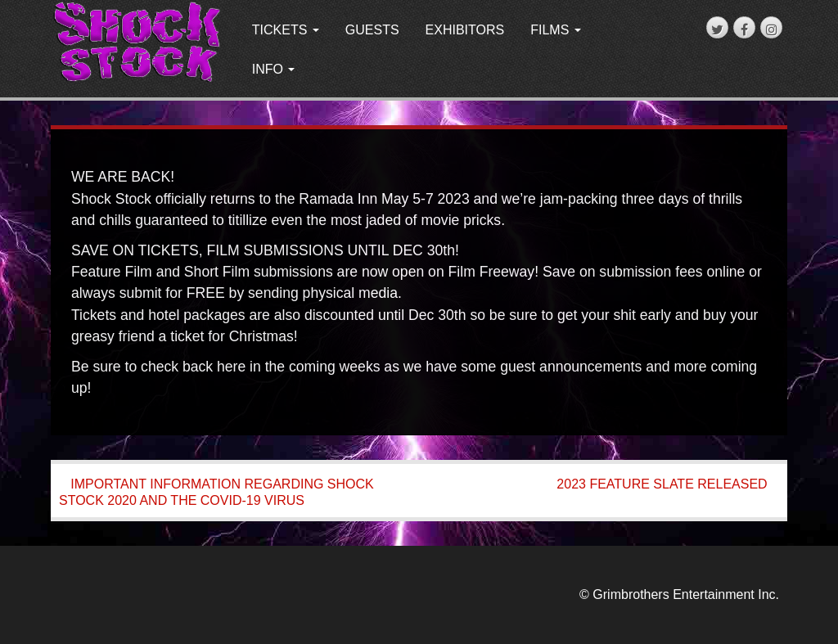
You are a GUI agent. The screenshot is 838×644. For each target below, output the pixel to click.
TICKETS (286, 30)
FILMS (556, 30)
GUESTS (372, 30)
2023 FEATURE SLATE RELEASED (662, 484)
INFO (274, 69)
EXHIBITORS (465, 30)
